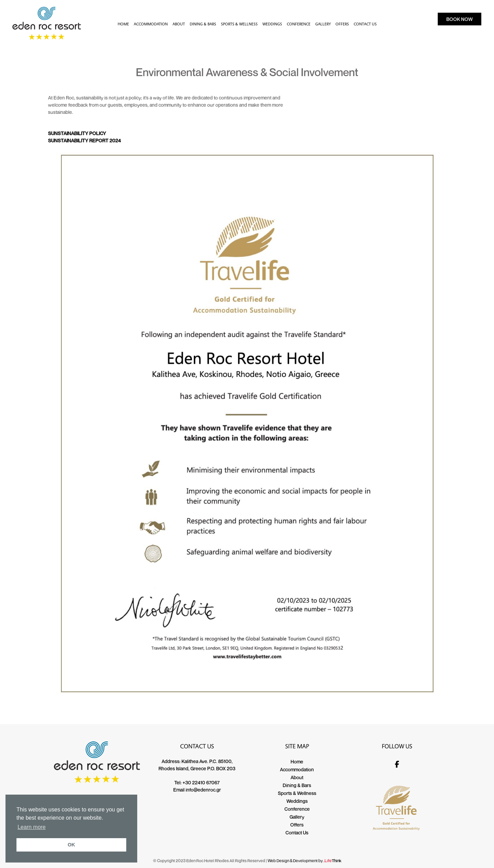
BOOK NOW (460, 19)
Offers (297, 825)
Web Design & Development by (304, 861)
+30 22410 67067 (201, 782)
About (297, 777)
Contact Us (297, 833)
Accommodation (297, 769)
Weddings (297, 801)
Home (297, 762)
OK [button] (71, 845)
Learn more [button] (32, 827)
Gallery (297, 817)
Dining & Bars (297, 785)
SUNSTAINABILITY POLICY (77, 133)
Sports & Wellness (297, 793)
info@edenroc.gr (203, 790)
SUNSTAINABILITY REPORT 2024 (84, 140)
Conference (297, 809)
